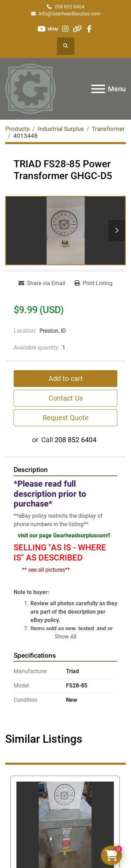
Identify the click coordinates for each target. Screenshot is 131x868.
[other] (77, 29)
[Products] (17, 129)
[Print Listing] (93, 283)
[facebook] (89, 29)
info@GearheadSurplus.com (70, 14)
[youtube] (41, 29)
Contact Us (66, 398)
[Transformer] (108, 129)
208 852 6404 (70, 7)
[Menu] (98, 89)
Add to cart (66, 379)
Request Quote (66, 418)
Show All (66, 637)
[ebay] (53, 29)
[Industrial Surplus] (61, 129)
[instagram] (65, 29)
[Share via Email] (42, 283)
